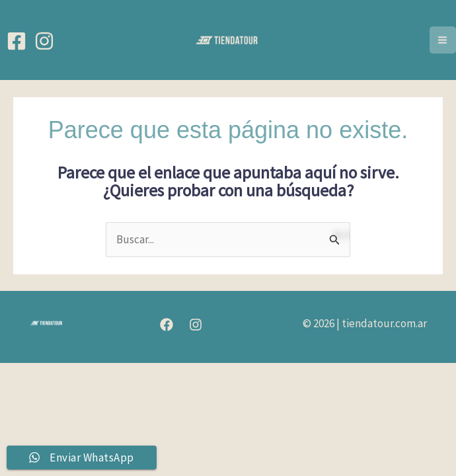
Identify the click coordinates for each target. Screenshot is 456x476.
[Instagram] (44, 41)
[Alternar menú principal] (443, 40)
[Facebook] (17, 41)
